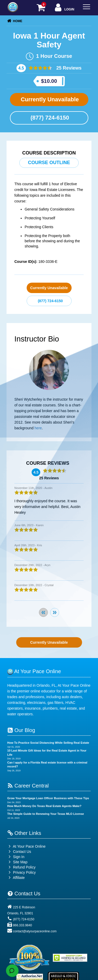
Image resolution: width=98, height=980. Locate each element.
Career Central (28, 786)
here (38, 428)
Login (64, 8)
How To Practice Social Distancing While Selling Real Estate (48, 743)
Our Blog (21, 730)
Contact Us (19, 852)
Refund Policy (24, 867)
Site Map (17, 862)
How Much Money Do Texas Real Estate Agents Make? (44, 806)
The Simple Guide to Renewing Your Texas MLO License (46, 814)
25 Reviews (68, 68)
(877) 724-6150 (49, 118)
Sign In (16, 857)
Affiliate (16, 878)
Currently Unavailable (49, 99)
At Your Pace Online (26, 846)
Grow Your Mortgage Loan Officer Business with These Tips (48, 798)
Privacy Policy (24, 872)
